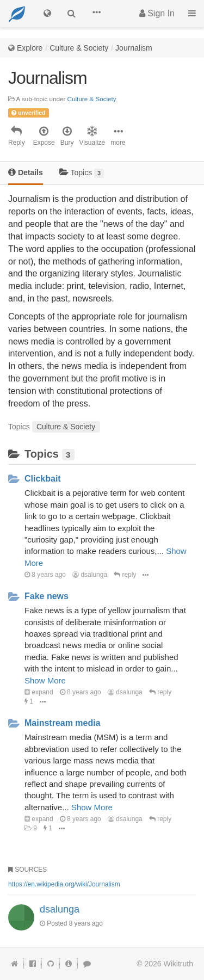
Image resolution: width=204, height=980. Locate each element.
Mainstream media (63, 723)
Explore (30, 48)
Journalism (134, 48)
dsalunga (90, 575)
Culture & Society (79, 48)
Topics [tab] (82, 173)
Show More (45, 680)
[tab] (26, 173)
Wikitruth (178, 964)
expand (39, 692)
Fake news (47, 596)
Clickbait (43, 479)
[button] (96, 14)
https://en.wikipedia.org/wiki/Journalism (64, 884)
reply (125, 575)
